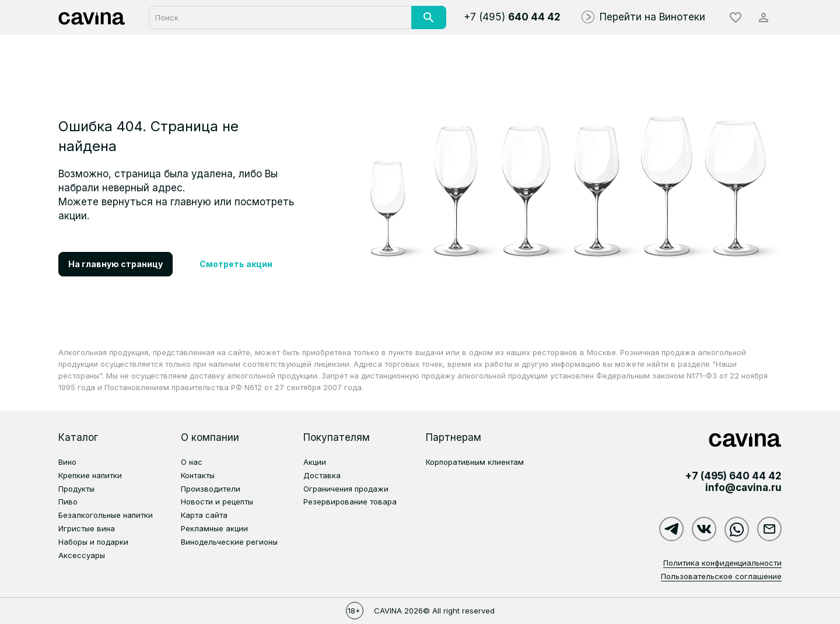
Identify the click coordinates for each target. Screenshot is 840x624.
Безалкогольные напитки (106, 515)
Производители (211, 489)
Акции (315, 462)
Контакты (198, 475)
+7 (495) (512, 17)
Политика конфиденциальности (722, 563)
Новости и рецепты (217, 502)
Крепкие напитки (90, 475)
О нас (192, 462)
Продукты (76, 489)
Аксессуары (82, 555)
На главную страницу (116, 264)
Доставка (322, 475)
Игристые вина (87, 528)
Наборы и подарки (93, 542)
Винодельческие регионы (229, 542)
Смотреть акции (236, 264)
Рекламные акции (214, 528)
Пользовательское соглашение (721, 576)
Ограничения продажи (346, 489)
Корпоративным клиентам (475, 462)
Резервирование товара (350, 502)
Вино (67, 462)
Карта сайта (204, 515)
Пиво (68, 502)
